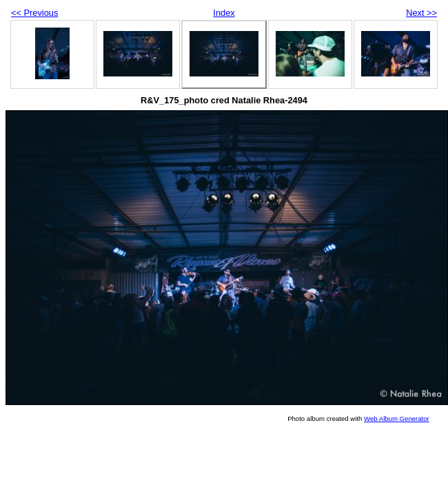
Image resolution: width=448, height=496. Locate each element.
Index (224, 13)
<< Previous (34, 13)
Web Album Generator (397, 418)
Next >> (421, 13)
